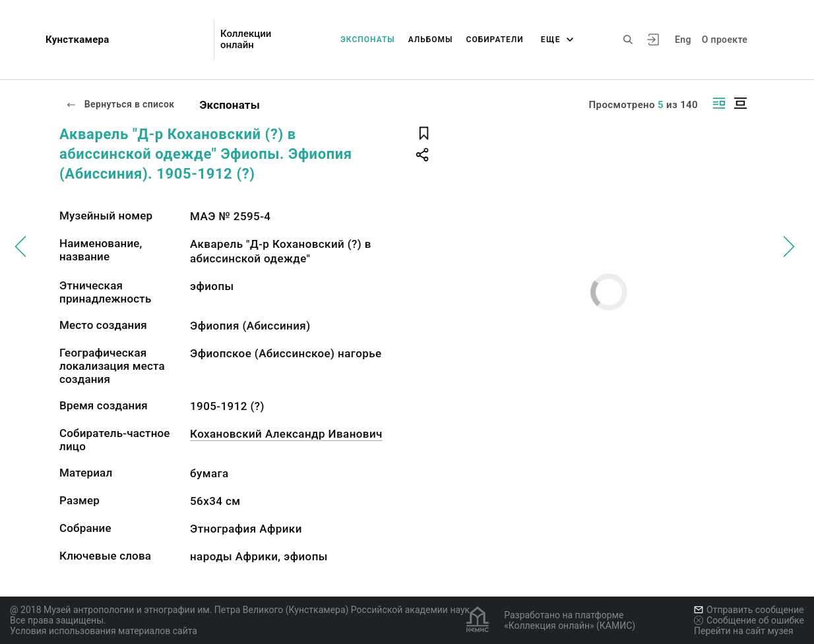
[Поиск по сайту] (628, 40)
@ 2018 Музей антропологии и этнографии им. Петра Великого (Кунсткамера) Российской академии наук (240, 610)
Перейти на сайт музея (744, 631)
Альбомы (431, 40)
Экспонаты (368, 40)
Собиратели (495, 40)
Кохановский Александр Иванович (286, 434)
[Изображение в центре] (740, 103)
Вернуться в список (120, 104)
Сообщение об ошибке (749, 620)
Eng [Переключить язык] (683, 40)
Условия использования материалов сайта (104, 631)
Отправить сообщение (749, 610)
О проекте (725, 40)
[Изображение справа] (719, 103)
